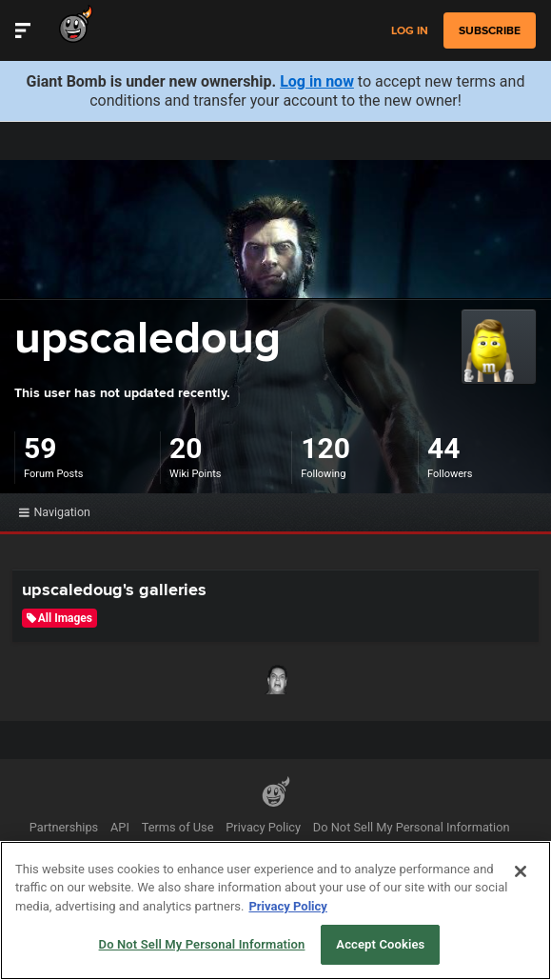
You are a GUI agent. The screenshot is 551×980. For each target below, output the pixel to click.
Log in (410, 31)
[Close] (521, 871)
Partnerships (64, 827)
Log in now (317, 81)
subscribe (490, 30)
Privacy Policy (263, 827)
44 (443, 448)
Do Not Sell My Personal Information (412, 827)
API (120, 827)
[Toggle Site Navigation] (23, 30)
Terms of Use (178, 827)
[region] (275, 910)
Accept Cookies (380, 944)
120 (325, 448)
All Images (59, 618)
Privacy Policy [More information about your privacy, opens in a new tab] (287, 906)
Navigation (55, 512)
